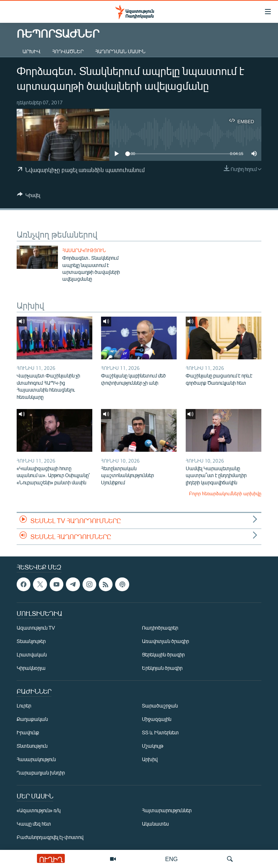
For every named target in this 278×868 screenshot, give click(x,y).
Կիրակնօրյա (31, 668)
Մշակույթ (153, 746)
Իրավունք (28, 732)
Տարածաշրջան (160, 706)
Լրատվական (32, 654)
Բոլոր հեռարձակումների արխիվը (225, 493)
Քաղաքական (32, 719)
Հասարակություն (84, 250)
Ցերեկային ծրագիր (163, 654)
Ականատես (155, 824)
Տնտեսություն (32, 746)
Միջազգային (157, 719)
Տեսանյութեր (31, 641)
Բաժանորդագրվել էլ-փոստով (50, 837)
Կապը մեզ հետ (34, 824)
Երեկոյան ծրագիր (162, 668)
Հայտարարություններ (167, 810)
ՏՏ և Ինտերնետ (160, 732)
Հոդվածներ (68, 51)
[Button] (29, 196)
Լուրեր (24, 706)
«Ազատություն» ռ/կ (39, 810)
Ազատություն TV (36, 628)
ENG (171, 859)
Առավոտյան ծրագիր (165, 641)
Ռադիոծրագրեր (160, 628)
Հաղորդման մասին (120, 51)
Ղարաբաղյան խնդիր (41, 773)
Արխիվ (31, 51)
